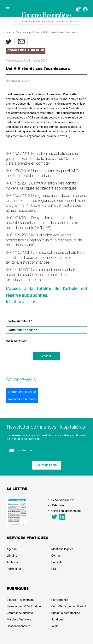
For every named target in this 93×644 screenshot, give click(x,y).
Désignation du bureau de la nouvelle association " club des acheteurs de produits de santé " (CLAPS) (42, 223)
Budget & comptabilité (66, 613)
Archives (12, 562)
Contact (56, 556)
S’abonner (58, 505)
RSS (54, 569)
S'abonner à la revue (22, 392)
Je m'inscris (46, 465)
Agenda (12, 549)
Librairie (12, 556)
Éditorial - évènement (20, 600)
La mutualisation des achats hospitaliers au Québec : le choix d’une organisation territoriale (41, 275)
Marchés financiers (19, 619)
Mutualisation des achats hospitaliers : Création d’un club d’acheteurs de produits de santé (44, 241)
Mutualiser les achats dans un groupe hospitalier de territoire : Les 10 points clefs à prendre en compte (43, 159)
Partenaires (14, 569)
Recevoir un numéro (22, 399)
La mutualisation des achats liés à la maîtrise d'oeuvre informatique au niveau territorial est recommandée (46, 258)
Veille (55, 626)
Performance (60, 600)
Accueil (7, 32)
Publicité (57, 562)
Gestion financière (18, 626)
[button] (46, 356)
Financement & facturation (24, 606)
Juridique (57, 619)
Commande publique (27, 32)
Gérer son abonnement (66, 511)
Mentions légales (62, 549)
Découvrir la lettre (63, 500)
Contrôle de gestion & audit (69, 606)
